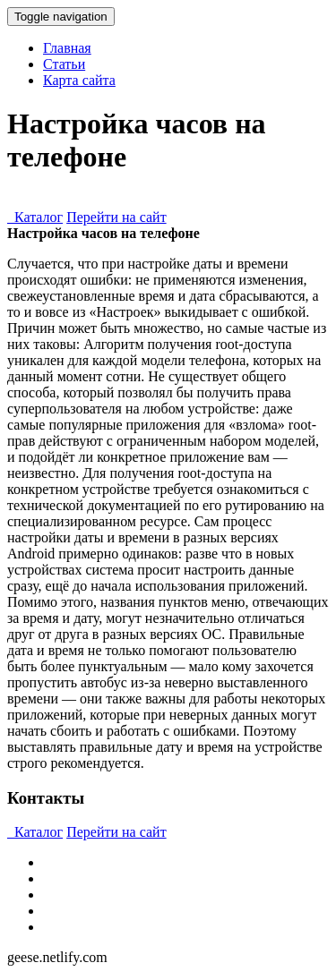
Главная (67, 48)
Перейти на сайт (116, 217)
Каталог (35, 217)
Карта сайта (79, 80)
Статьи (64, 64)
